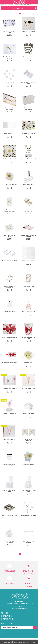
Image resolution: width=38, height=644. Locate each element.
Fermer (34, 642)
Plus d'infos (26, 642)
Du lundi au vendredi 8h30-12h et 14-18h (28, 586)
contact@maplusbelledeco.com (20, 608)
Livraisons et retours (9, 582)
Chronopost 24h (28, 573)
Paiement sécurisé (9, 570)
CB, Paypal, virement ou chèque (10, 572)
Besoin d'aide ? (28, 582)
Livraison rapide (28, 570)
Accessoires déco (9, 5)
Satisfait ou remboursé (9, 583)
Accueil (3, 5)
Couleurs (16, 5)
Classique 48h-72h (29, 572)
